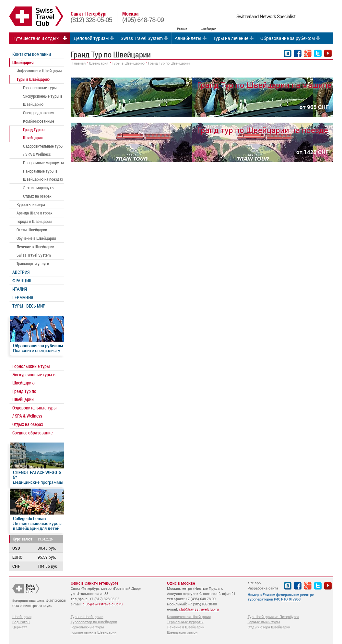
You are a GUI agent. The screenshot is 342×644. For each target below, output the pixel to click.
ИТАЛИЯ (20, 289)
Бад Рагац (21, 622)
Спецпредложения (39, 113)
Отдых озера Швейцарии (269, 627)
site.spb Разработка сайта (263, 585)
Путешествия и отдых (35, 38)
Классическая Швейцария (189, 617)
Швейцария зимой (182, 632)
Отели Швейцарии (32, 230)
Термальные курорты (185, 622)
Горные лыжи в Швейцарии (94, 632)
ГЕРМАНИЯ (23, 297)
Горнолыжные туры (40, 88)
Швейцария (23, 62)
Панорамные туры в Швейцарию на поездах (43, 175)
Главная (79, 63)
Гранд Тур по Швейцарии (34, 134)
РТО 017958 (291, 599)
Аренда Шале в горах (35, 213)
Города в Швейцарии (34, 221)
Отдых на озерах (37, 196)
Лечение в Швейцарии (35, 247)
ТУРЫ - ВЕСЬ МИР (29, 306)
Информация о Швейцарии (39, 71)
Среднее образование (32, 433)
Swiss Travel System (142, 38)
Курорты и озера (31, 204)
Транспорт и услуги (33, 263)
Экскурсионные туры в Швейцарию (43, 100)
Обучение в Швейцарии (36, 238)
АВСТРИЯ (21, 272)
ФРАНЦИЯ (22, 280)
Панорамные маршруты (43, 163)
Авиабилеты (188, 38)
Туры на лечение (231, 38)
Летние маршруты (39, 188)
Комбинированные (39, 121)
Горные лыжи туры (264, 622)
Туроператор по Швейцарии (94, 622)
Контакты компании (32, 54)
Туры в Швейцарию (33, 79)
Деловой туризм (91, 38)
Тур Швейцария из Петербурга (273, 617)
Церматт (20, 627)
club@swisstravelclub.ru (103, 604)
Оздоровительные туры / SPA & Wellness (43, 150)
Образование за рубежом (288, 38)
